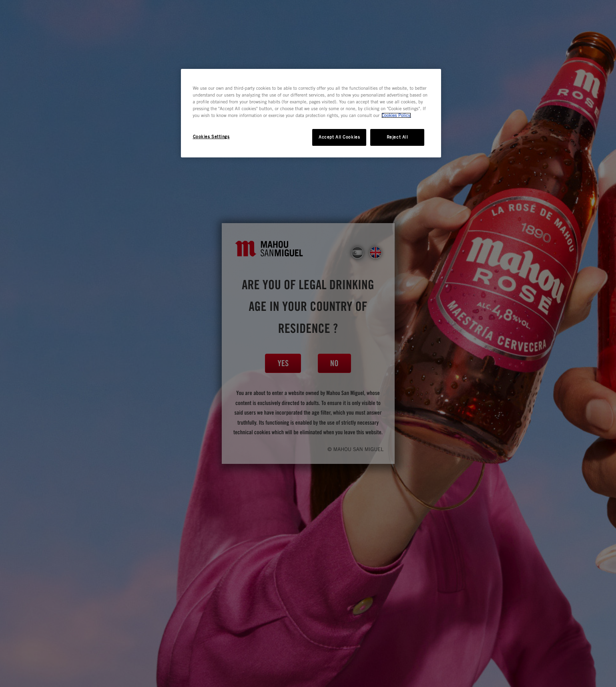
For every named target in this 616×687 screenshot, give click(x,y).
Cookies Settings (211, 137)
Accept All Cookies (339, 137)
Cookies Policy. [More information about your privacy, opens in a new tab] (396, 115)
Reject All (397, 137)
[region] (311, 113)
